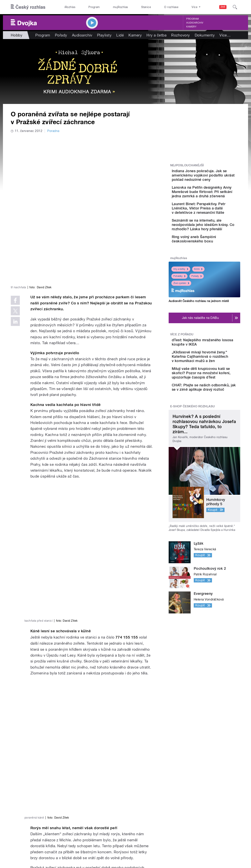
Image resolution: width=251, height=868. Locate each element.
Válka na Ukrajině (31, 803)
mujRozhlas (120, 7)
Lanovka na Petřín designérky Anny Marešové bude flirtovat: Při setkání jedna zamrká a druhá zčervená (217, 200)
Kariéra (131, 820)
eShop (23, 820)
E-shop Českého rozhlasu (193, 458)
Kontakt (131, 826)
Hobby (17, 35)
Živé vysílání (181, 315)
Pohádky (179, 308)
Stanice (146, 7)
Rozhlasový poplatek (141, 832)
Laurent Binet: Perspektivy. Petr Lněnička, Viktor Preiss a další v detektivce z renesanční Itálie (216, 223)
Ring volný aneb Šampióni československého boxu (216, 265)
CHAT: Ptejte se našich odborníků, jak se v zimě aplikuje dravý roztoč (215, 435)
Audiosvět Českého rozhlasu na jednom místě (199, 332)
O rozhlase (171, 7)
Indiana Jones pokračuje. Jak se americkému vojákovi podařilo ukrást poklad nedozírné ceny (215, 177)
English (228, 848)
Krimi (198, 301)
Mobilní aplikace (84, 820)
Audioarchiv (195, 23)
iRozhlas (70, 7)
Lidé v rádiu (134, 814)
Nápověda (133, 808)
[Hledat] (235, 7)
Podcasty (79, 814)
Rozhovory (181, 35)
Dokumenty (205, 35)
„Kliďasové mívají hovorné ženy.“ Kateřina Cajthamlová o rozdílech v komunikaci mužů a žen (216, 396)
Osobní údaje (187, 848)
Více (225, 35)
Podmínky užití (209, 848)
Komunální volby (31, 808)
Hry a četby (181, 301)
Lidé (120, 35)
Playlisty (104, 35)
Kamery (191, 27)
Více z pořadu (182, 366)
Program (94, 7)
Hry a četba (156, 35)
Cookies (169, 848)
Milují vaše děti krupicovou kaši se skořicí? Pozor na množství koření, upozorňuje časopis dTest (216, 416)
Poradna (53, 131)
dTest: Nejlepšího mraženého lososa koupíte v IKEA (216, 376)
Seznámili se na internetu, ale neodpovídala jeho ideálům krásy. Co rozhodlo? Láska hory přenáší (216, 246)
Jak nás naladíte (137, 803)
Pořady (61, 35)
